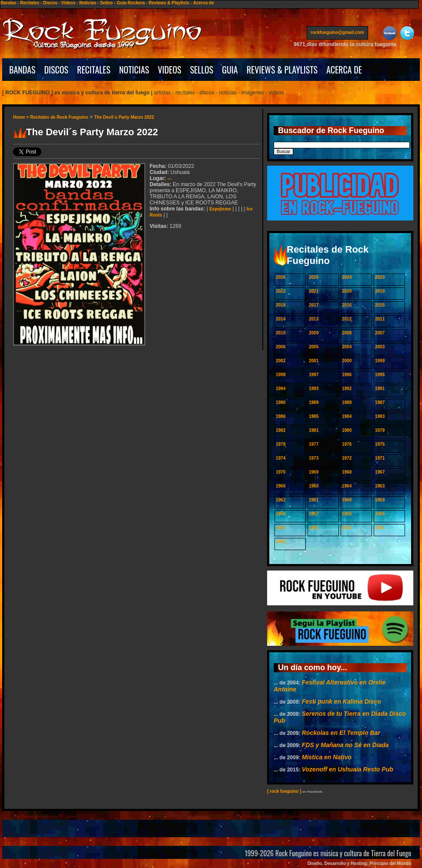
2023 (380, 277)
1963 (380, 486)
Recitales (30, 3)
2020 (347, 291)
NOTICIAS (134, 70)
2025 (314, 277)
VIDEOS (170, 70)
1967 (380, 472)
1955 (380, 514)
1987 (380, 402)
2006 (281, 347)
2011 (380, 319)
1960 (347, 500)
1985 (314, 416)
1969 (314, 472)
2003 (380, 347)
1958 (281, 514)
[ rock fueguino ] (284, 791)
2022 (281, 291)
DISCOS (57, 70)
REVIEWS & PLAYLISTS (282, 70)
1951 (380, 528)
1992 (347, 389)
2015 (380, 305)
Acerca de (204, 3)
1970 (281, 472)
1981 (314, 430)
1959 (380, 500)
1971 (380, 458)
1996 (347, 375)
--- (170, 179)
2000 (347, 361)
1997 (314, 375)
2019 (380, 291)
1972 (347, 458)
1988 (347, 402)
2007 (380, 333)
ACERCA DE (344, 70)
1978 (281, 444)
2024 (347, 277)
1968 (347, 472)
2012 (347, 319)
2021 (314, 291)
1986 (281, 416)
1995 (380, 375)
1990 (281, 402)
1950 (281, 542)
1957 (314, 514)
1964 (347, 486)
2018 (281, 305)
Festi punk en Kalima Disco (342, 701)
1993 (314, 389)
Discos (50, 3)
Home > (22, 117)
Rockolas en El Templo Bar (341, 733)
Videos (69, 3)
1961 (314, 500)
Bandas (8, 3)
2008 (347, 333)
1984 (347, 416)
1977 (314, 444)
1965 (314, 486)
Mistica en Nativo (327, 757)
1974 (281, 458)
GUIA (230, 70)
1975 (380, 444)
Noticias (88, 3)
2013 (314, 319)
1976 (347, 444)
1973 (314, 458)
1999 (380, 361)
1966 (281, 486)
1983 (380, 416)
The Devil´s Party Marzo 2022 (124, 117)
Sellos (106, 3)
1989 (314, 402)
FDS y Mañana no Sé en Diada (345, 745)
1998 (281, 375)
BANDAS (22, 70)
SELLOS (202, 70)
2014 (281, 319)
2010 (281, 333)
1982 (281, 430)
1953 (314, 528)
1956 (347, 514)
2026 (281, 277)
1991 (380, 389)
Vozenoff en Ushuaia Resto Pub (348, 769)
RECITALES (94, 70)
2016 (347, 305)
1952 (347, 528)
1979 (380, 430)
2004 (347, 347)
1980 (347, 430)
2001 (314, 361)
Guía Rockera (131, 3)
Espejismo (220, 209)
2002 (281, 361)
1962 (281, 500)
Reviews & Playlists (169, 3)
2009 (314, 333)
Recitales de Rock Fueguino (59, 117)
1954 (281, 528)
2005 (314, 347)
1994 (281, 389)
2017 (314, 305)
